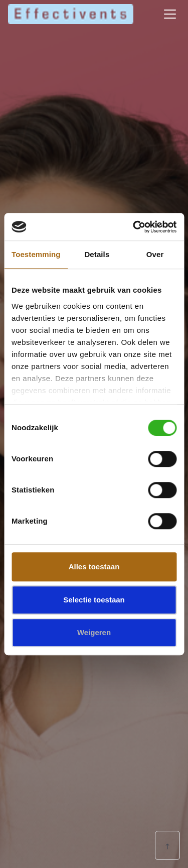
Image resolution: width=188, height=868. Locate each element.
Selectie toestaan (94, 600)
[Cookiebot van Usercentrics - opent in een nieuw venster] (134, 227)
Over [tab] (155, 254)
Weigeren (94, 632)
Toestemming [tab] (36, 254)
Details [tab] (97, 254)
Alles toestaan (94, 567)
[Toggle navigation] (170, 14)
